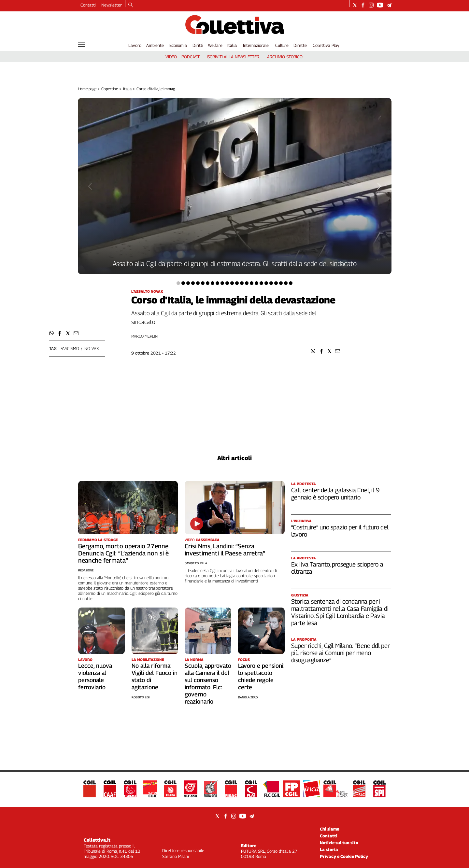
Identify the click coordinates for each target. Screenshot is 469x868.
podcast (190, 57)
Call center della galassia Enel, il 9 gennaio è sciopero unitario (335, 494)
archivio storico (285, 57)
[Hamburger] (82, 45)
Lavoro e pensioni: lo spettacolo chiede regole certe (261, 676)
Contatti (88, 5)
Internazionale (256, 45)
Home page (87, 89)
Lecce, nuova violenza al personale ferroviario (95, 676)
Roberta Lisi (141, 697)
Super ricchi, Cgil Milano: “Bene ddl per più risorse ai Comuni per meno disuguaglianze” (341, 653)
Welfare (215, 45)
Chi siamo (330, 829)
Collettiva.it (97, 840)
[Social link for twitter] (355, 5)
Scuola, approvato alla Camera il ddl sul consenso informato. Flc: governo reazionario (208, 684)
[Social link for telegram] (389, 5)
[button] (313, 351)
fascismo (70, 348)
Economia (178, 45)
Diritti (198, 45)
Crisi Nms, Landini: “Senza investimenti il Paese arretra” (225, 550)
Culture (282, 45)
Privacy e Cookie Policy (344, 856)
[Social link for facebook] (363, 5)
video (171, 57)
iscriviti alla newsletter (233, 57)
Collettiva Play (326, 45)
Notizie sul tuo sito (339, 843)
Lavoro (135, 45)
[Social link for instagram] (371, 5)
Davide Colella (196, 563)
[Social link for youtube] (380, 5)
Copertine (110, 89)
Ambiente (155, 45)
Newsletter (112, 5)
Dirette (300, 45)
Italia (232, 45)
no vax (92, 348)
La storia (329, 849)
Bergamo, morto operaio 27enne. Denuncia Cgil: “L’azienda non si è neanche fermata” (124, 553)
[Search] (131, 6)
